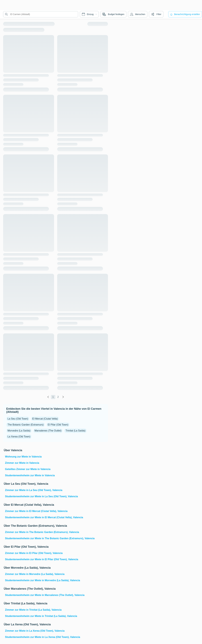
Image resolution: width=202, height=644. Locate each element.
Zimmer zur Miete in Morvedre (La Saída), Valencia (35, 574)
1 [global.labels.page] (53, 397)
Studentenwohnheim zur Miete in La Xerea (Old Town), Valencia (43, 637)
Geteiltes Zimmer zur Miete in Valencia (28, 469)
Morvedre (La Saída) (19, 431)
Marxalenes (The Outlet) (48, 431)
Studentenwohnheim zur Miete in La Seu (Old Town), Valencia (41, 496)
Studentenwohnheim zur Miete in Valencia (30, 475)
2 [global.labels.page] (58, 397)
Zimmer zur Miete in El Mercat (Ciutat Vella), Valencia (36, 511)
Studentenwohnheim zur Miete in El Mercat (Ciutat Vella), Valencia (44, 517)
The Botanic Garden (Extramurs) (26, 425)
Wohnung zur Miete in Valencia (23, 457)
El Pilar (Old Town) (58, 425)
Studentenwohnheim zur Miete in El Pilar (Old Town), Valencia (42, 559)
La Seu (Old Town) (18, 419)
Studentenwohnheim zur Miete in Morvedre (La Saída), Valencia (42, 580)
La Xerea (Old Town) (19, 437)
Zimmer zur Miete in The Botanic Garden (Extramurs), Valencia (42, 532)
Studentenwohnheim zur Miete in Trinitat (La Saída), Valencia (41, 616)
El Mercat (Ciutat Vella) (45, 419)
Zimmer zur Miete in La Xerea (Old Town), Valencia (35, 631)
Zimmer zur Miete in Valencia (22, 463)
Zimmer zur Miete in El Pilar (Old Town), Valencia (34, 553)
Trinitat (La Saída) (75, 431)
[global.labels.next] (63, 397)
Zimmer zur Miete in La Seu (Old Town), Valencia (34, 490)
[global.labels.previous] (48, 397)
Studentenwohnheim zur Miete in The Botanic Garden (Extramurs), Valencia (50, 538)
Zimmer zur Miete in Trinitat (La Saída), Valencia (33, 610)
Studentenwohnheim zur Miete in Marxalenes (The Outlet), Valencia (45, 595)
